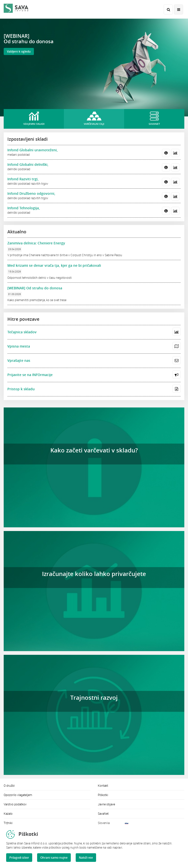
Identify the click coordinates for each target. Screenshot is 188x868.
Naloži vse (86, 858)
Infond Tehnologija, (24, 208)
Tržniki (8, 823)
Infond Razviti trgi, (23, 179)
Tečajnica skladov (22, 332)
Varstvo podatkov (15, 804)
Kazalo (8, 813)
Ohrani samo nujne (54, 858)
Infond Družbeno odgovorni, (31, 193)
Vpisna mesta (19, 346)
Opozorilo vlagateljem (18, 795)
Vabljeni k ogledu (19, 51)
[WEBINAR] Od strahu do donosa (35, 288)
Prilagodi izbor (19, 858)
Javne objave (106, 804)
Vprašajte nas (19, 360)
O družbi (9, 785)
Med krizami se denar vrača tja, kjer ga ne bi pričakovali (54, 265)
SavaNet (103, 813)
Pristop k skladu (21, 389)
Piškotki (103, 795)
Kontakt (103, 785)
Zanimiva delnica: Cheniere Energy (36, 243)
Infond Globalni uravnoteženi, (33, 150)
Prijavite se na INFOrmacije (30, 375)
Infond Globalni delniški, (28, 164)
